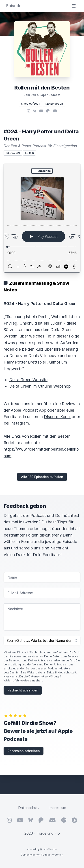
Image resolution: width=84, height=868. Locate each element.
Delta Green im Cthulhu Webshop (40, 386)
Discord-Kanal (57, 417)
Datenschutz (29, 808)
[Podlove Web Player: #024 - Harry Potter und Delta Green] (42, 218)
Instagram (20, 423)
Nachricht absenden (23, 690)
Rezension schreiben (24, 751)
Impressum (57, 808)
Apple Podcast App (28, 410)
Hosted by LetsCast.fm (42, 849)
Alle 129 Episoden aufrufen (42, 477)
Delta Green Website (28, 380)
